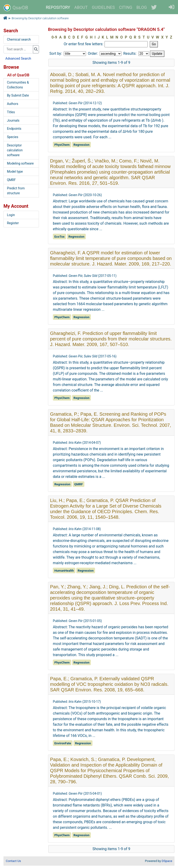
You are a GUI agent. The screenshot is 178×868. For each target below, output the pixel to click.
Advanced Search (18, 59)
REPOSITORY (58, 7)
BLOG (142, 7)
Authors (13, 104)
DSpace (167, 861)
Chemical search (19, 39)
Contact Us (13, 861)
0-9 (54, 37)
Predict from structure (16, 191)
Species (13, 137)
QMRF (11, 180)
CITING (126, 7)
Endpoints (14, 129)
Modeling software (20, 163)
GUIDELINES (103, 7)
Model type (15, 172)
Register (13, 223)
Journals (13, 120)
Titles (11, 112)
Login (11, 215)
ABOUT (81, 7)
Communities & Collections (18, 85)
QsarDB (16, 8)
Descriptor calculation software (15, 150)
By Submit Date (18, 95)
